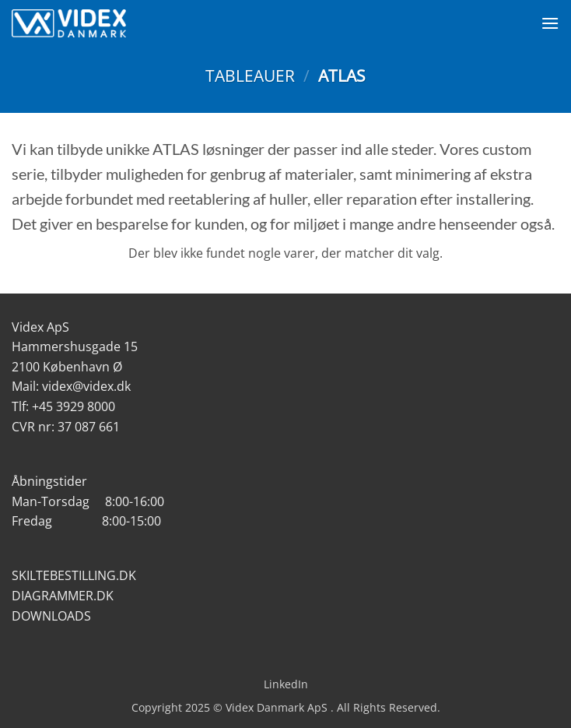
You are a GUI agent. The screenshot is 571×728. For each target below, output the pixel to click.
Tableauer (250, 76)
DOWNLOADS (51, 616)
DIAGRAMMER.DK (63, 596)
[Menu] (550, 23)
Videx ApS (40, 327)
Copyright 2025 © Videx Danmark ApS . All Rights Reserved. (286, 707)
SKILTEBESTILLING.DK (74, 575)
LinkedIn (286, 684)
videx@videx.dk (86, 386)
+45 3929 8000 (74, 406)
